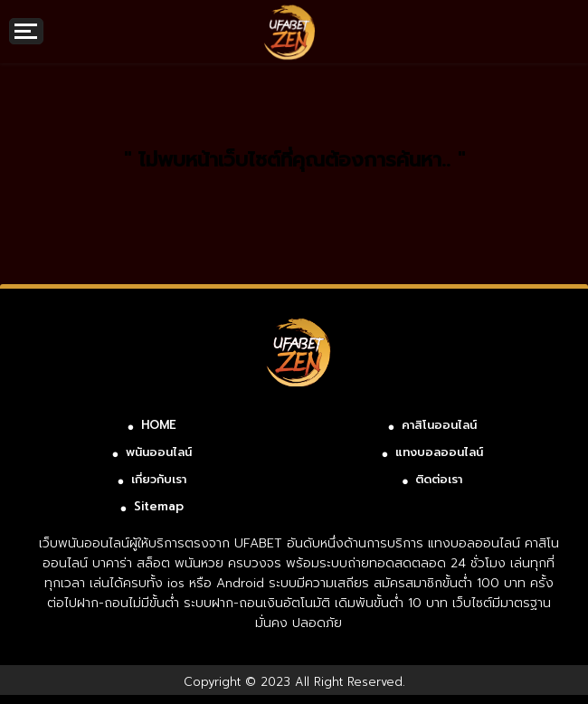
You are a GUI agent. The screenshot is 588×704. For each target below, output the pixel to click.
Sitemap (159, 506)
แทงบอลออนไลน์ (439, 452)
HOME (159, 425)
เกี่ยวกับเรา (159, 479)
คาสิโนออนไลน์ (439, 425)
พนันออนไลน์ (159, 452)
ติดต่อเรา (439, 479)
